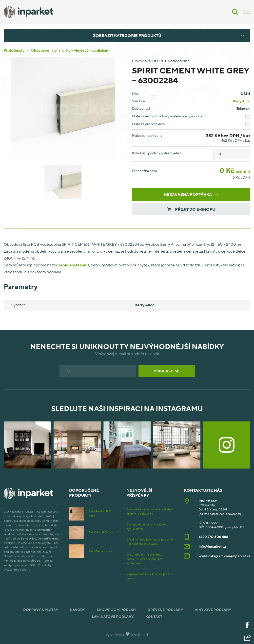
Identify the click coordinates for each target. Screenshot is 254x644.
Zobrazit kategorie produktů (127, 35)
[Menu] (247, 12)
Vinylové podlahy (213, 610)
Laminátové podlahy (113, 617)
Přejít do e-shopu (191, 209)
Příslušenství (15, 50)
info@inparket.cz (212, 546)
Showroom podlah (116, 610)
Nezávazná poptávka (191, 194)
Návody (77, 610)
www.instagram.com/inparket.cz (225, 556)
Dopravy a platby (41, 610)
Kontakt (154, 617)
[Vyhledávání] (235, 12)
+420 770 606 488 (214, 537)
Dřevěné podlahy (165, 610)
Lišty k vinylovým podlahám (86, 50)
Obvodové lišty (44, 50)
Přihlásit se (167, 371)
